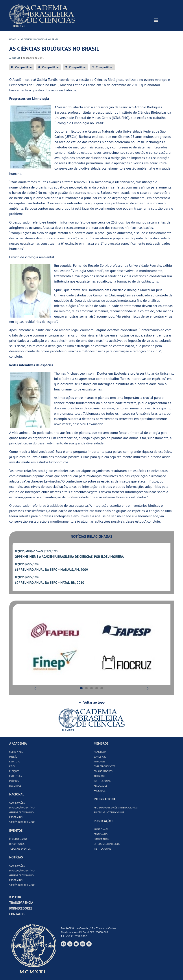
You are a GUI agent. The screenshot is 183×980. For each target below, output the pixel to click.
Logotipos (15, 786)
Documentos (101, 839)
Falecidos (100, 791)
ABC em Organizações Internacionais (116, 808)
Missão (13, 757)
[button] (22, 67)
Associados (101, 786)
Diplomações (17, 844)
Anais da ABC (101, 829)
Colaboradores (103, 771)
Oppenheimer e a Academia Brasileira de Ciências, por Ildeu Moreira (69, 557)
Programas (16, 817)
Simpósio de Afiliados (22, 822)
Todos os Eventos (20, 849)
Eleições (14, 771)
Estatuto (15, 762)
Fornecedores (21, 908)
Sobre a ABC (16, 752)
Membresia (100, 752)
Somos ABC (100, 757)
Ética (12, 766)
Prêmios (14, 781)
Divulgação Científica (22, 808)
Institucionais (103, 781)
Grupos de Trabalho (21, 812)
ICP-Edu (15, 897)
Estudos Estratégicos (107, 844)
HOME (13, 39)
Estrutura (16, 776)
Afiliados (99, 776)
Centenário (101, 834)
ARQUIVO (20, 551)
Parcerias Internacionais (109, 812)
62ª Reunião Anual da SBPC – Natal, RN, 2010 (49, 583)
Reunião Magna (18, 839)
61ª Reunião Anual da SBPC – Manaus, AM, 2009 (51, 570)
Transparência (21, 903)
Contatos (17, 914)
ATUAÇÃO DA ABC (34, 551)
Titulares (100, 762)
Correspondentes (105, 766)
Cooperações (17, 803)
